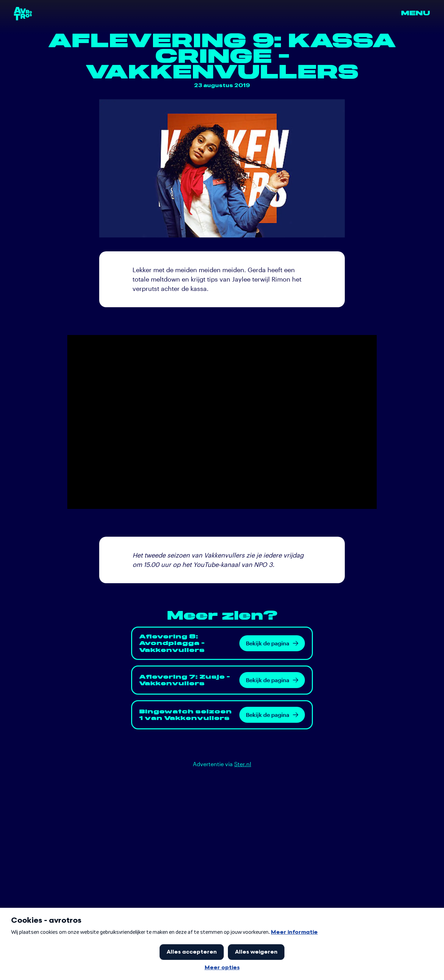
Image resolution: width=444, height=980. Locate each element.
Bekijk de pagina (272, 643)
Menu (416, 13)
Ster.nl (243, 764)
